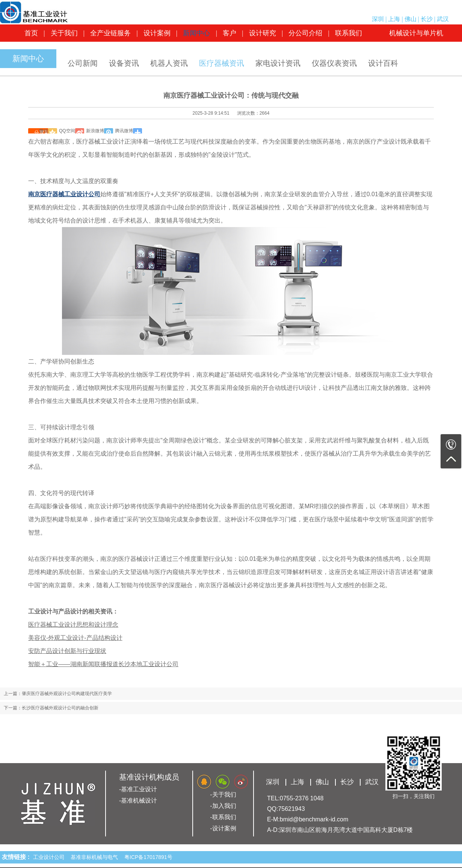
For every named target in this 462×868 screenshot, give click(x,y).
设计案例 (157, 33)
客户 (229, 33)
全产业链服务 (110, 33)
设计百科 (383, 63)
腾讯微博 (124, 131)
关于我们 (64, 33)
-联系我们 (223, 817)
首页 (31, 33)
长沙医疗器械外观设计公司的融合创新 (60, 708)
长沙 (427, 19)
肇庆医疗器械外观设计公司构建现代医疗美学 (67, 694)
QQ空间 (67, 131)
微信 (44, 131)
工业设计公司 (50, 857)
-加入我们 (223, 806)
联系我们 (349, 33)
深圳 (378, 19)
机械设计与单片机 (416, 33)
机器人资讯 (169, 63)
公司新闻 (83, 63)
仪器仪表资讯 (334, 63)
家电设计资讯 (278, 63)
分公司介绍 (305, 33)
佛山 (411, 19)
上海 (394, 19)
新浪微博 (95, 131)
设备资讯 (124, 63)
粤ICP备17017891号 (148, 857)
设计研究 (263, 33)
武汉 (443, 19)
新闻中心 (196, 33)
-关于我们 (223, 795)
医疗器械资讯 (222, 63)
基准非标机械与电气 (96, 857)
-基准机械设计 (138, 801)
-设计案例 (223, 828)
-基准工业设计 (138, 789)
